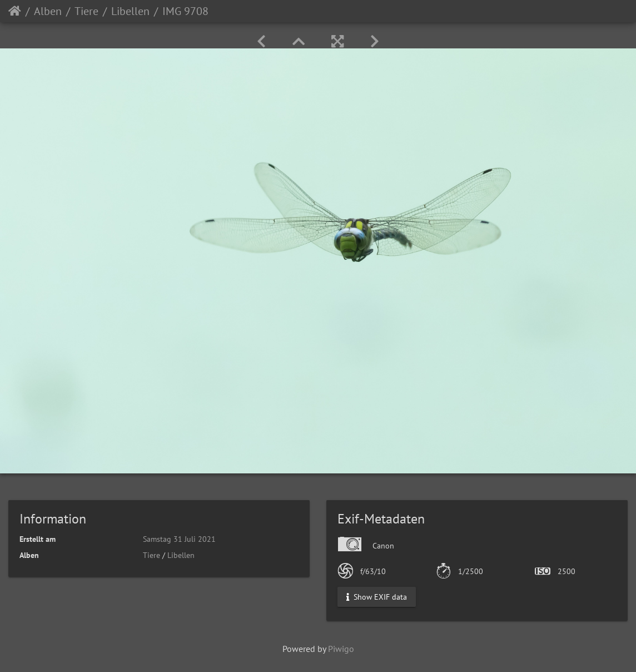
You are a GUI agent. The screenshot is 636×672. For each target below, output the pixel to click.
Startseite (15, 11)
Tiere (86, 11)
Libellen (130, 11)
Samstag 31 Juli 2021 (179, 539)
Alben (48, 11)
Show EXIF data (377, 597)
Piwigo (341, 649)
